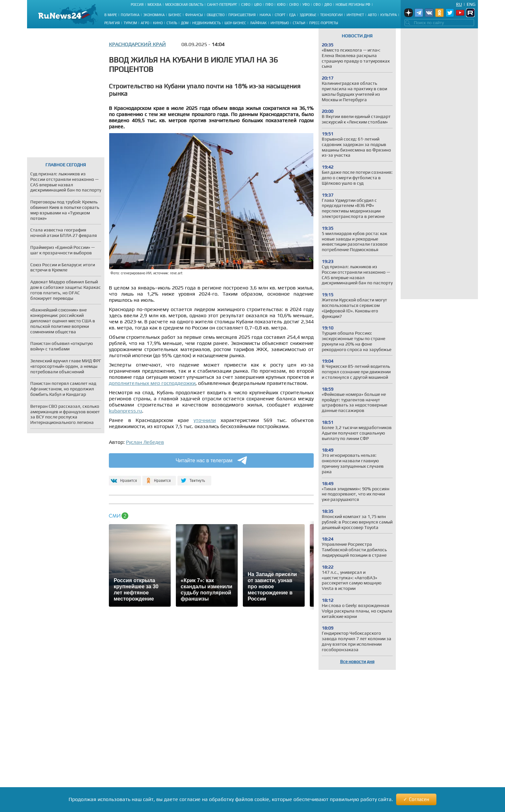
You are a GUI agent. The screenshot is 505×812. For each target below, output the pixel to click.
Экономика (154, 15)
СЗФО (246, 5)
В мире (111, 15)
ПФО (269, 5)
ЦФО (258, 5)
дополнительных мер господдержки (152, 383)
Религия (112, 23)
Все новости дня (357, 661)
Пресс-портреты (324, 23)
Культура (389, 15)
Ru (459, 4)
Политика (130, 15)
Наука (265, 15)
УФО (306, 5)
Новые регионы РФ (353, 5)
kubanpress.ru (125, 411)
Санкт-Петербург (222, 5)
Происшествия (242, 15)
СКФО (294, 5)
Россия (137, 5)
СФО (317, 5)
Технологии (331, 15)
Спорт (280, 15)
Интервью (280, 23)
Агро (145, 23)
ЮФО (281, 5)
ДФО (328, 5)
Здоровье (308, 15)
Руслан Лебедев (145, 442)
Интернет (355, 15)
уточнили (205, 420)
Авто (372, 15)
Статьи (299, 23)
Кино (158, 23)
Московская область (184, 5)
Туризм (130, 23)
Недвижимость (206, 23)
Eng (471, 4)
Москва (154, 5)
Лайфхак (258, 23)
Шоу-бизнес (235, 23)
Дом (185, 23)
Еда (292, 15)
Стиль (172, 23)
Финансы (194, 15)
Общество (216, 15)
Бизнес (175, 15)
